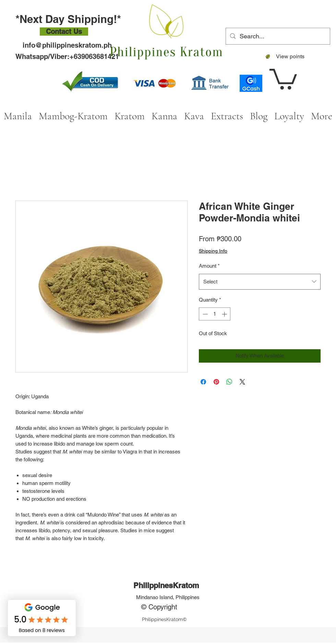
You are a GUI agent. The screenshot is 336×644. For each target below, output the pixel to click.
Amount (209, 266)
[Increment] (225, 314)
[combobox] (260, 282)
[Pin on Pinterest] (216, 382)
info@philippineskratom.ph (67, 45)
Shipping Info (213, 251)
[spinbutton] (215, 314)
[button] (283, 78)
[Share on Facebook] (203, 382)
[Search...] (278, 36)
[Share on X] (242, 382)
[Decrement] (205, 314)
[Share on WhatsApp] (229, 382)
